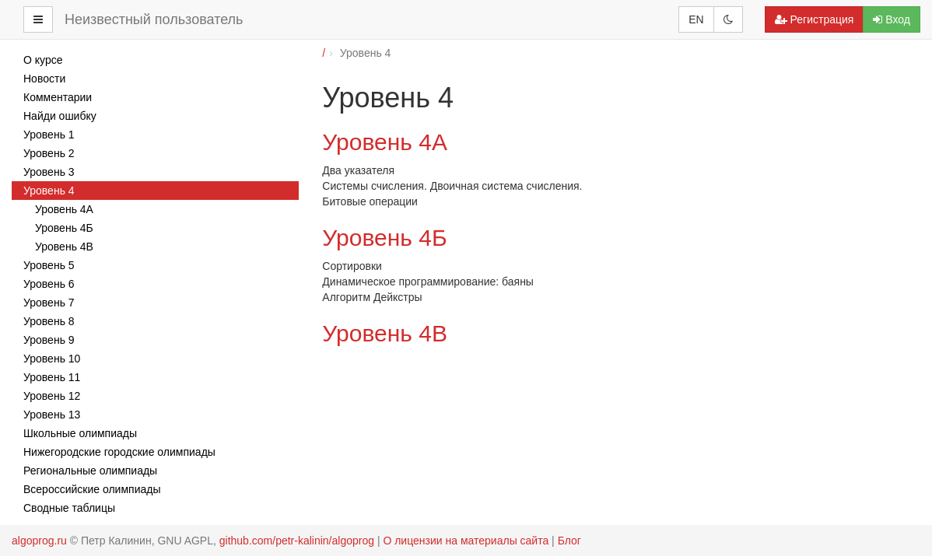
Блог (569, 541)
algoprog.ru (39, 541)
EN (696, 19)
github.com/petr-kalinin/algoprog (297, 541)
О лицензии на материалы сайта (466, 541)
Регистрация (815, 19)
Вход (892, 19)
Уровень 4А (385, 142)
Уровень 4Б (384, 238)
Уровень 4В (385, 333)
